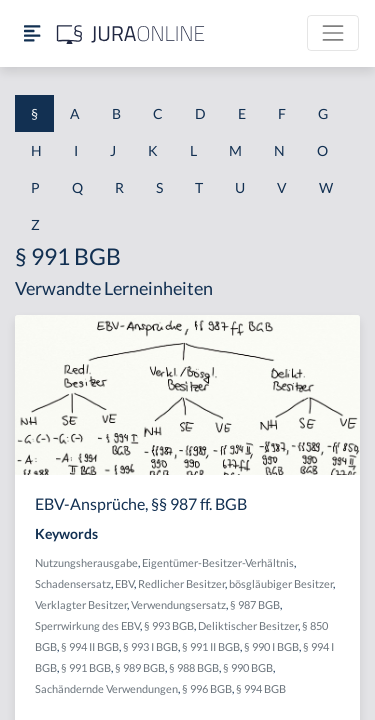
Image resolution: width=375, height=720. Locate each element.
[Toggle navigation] (333, 33)
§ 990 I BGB (271, 646)
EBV (124, 583)
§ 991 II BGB (211, 646)
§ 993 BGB (169, 625)
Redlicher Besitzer (181, 583)
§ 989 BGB (140, 667)
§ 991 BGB (86, 667)
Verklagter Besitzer (81, 604)
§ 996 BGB (207, 688)
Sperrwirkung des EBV (87, 625)
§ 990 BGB (248, 667)
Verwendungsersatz (178, 604)
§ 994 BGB (261, 688)
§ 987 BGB (255, 604)
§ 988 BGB (194, 667)
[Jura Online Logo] (131, 33)
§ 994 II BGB (90, 646)
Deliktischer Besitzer (248, 625)
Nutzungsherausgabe (86, 562)
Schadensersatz (73, 583)
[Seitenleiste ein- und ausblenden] (32, 33)
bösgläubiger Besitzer (281, 583)
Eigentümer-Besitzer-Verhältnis (218, 562)
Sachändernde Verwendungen (106, 688)
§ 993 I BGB (150, 646)
